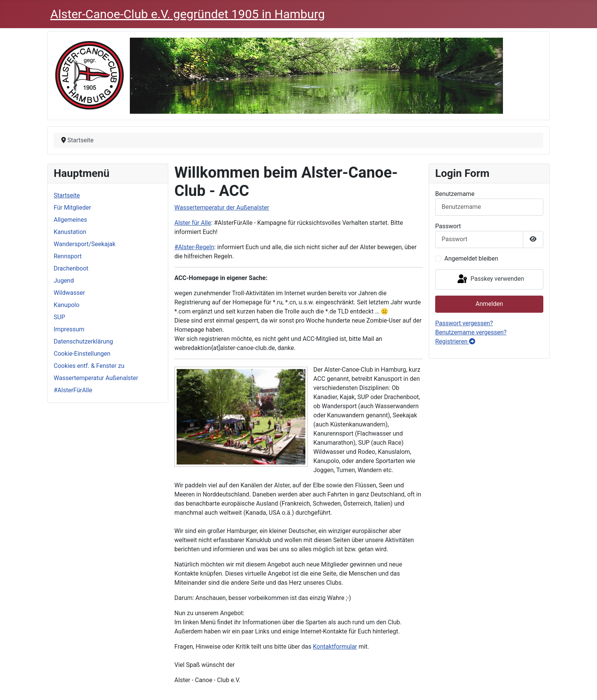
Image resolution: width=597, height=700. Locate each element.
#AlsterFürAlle (73, 390)
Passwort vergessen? (464, 323)
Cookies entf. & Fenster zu (89, 366)
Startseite (67, 195)
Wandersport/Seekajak (85, 244)
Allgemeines (70, 220)
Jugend (64, 281)
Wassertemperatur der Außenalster (222, 208)
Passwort (448, 226)
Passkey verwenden (490, 279)
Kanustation (70, 232)
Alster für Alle (193, 223)
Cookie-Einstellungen (82, 354)
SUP (59, 317)
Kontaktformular (335, 647)
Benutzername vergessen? (471, 332)
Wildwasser (69, 293)
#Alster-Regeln (194, 247)
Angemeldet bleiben (471, 259)
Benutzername (455, 194)
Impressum (69, 329)
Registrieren (455, 341)
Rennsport (68, 256)
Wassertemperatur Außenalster (96, 378)
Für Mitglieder (72, 208)
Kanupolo (67, 305)
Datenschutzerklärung (83, 341)
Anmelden (489, 304)
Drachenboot (71, 268)
